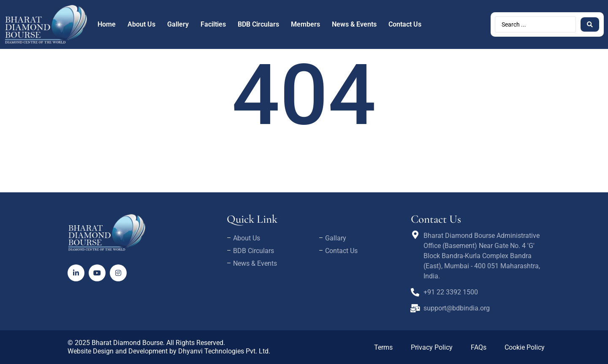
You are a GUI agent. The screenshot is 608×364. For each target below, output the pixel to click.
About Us (141, 24)
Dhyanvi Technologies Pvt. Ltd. (224, 351)
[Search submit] (590, 24)
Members (305, 24)
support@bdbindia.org (457, 308)
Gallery (178, 24)
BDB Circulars (258, 24)
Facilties (213, 24)
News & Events (354, 24)
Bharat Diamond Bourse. (128, 343)
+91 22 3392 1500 (451, 292)
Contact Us (405, 24)
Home (107, 24)
